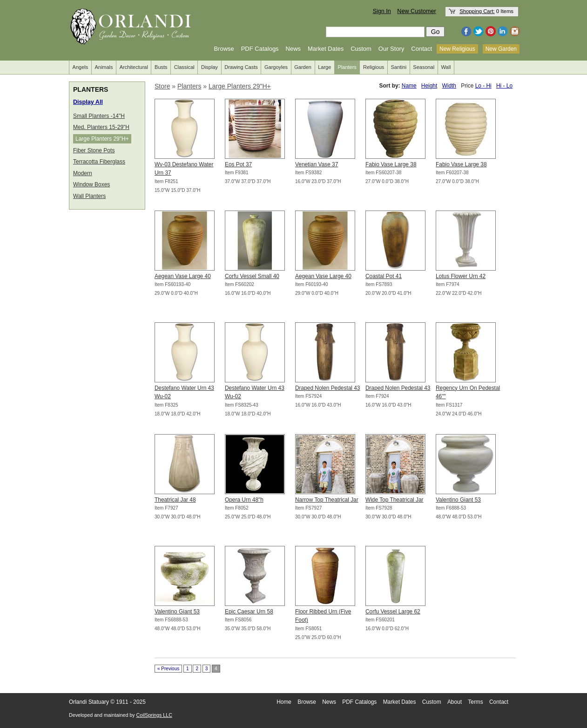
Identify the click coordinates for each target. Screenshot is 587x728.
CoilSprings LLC (154, 715)
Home (284, 702)
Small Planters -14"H (99, 116)
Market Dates (326, 49)
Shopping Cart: (477, 11)
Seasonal (424, 67)
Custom (361, 49)
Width (449, 86)
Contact (422, 49)
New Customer (416, 11)
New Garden (501, 49)
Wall (446, 67)
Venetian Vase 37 (317, 164)
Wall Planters (89, 196)
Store (162, 86)
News (293, 49)
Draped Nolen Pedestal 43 (327, 388)
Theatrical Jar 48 (175, 500)
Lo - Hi (483, 86)
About (455, 702)
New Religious (457, 49)
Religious (374, 67)
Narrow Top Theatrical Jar (327, 500)
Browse (224, 49)
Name (409, 86)
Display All (88, 102)
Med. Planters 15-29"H (101, 127)
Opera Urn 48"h (244, 500)
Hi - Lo (504, 86)
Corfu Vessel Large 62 (393, 612)
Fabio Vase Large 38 (391, 164)
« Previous (168, 669)
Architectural (134, 67)
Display (209, 67)
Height (429, 86)
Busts (161, 67)
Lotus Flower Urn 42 (461, 276)
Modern (83, 173)
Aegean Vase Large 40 (183, 276)
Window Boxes (91, 184)
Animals (104, 67)
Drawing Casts (241, 67)
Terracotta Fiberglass (99, 162)
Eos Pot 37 (238, 164)
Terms (475, 702)
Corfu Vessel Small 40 (252, 276)
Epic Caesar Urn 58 (249, 612)
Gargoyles (276, 67)
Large (324, 67)
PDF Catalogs (260, 49)
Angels (81, 67)
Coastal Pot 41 (384, 276)
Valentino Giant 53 (458, 500)
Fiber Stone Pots (94, 150)
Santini (398, 67)
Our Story (391, 49)
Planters (347, 67)
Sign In (382, 11)
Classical (184, 67)
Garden (303, 67)
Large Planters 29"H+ (102, 139)
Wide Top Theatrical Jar (394, 500)
